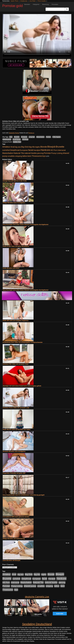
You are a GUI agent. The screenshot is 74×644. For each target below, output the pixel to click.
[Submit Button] (67, 9)
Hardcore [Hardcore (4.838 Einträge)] (45, 150)
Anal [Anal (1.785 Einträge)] (13, 147)
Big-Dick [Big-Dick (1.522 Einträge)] (25, 147)
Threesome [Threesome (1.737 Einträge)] (37, 156)
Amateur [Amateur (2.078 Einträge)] (6, 147)
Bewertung (46, 4)
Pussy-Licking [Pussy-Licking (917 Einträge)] (57, 153)
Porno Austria (42, 1)
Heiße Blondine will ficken (11, 268)
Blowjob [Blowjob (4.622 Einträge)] (51, 147)
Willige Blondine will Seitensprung (14, 539)
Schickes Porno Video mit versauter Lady (16, 408)
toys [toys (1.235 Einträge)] (44, 156)
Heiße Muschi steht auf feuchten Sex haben (17, 429)
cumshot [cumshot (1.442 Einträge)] (6, 150)
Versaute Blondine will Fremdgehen (14, 451)
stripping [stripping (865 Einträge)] (19, 156)
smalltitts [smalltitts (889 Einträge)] (11, 156)
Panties (48, 137)
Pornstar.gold (13, 6)
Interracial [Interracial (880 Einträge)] (62, 150)
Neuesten (27, 4)
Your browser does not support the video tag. (37, 35)
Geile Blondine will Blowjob (12, 560)
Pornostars (55, 4)
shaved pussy (7, 139)
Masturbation (40, 137)
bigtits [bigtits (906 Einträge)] (38, 147)
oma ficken (33, 1)
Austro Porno (15, 1)
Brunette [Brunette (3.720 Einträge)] (60, 147)
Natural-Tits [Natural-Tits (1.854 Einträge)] (19, 153)
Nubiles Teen (17, 142)
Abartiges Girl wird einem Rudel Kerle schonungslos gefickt (22, 386)
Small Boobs (17, 139)
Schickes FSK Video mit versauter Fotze (16, 364)
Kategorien (36, 4)
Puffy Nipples (57, 137)
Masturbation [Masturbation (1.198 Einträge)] (8, 153)
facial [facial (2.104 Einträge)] (31, 150)
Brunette (17, 137)
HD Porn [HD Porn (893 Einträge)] (54, 150)
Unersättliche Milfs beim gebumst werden (16, 517)
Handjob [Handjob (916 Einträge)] (37, 150)
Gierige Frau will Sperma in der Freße (15, 181)
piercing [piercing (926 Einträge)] (40, 153)
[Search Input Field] (55, 9)
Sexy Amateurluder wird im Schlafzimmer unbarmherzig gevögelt (24, 495)
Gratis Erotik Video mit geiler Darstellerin (16, 246)
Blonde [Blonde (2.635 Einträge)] (44, 147)
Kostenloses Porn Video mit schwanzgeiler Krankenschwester (23, 342)
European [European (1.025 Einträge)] (24, 150)
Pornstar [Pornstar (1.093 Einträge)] (47, 153)
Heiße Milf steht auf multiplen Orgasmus (16, 320)
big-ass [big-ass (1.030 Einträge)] (18, 147)
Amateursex (24, 1)
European (24, 137)
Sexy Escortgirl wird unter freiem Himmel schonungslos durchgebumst (26, 224)
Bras (11, 137)
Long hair (32, 137)
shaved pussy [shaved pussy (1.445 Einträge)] (30, 586)
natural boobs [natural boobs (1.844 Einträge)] (30, 153)
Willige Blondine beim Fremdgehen (14, 203)
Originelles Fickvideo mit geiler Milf (14, 473)
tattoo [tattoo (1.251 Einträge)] (25, 156)
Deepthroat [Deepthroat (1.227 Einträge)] (15, 150)
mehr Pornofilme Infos (9, 129)
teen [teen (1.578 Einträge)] (29, 156)
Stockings (25, 139)
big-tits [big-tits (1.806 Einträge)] (32, 147)
